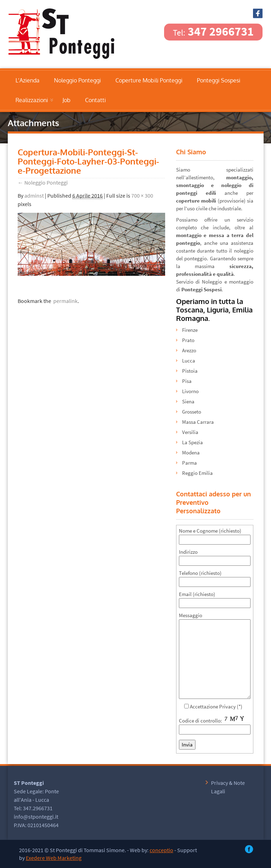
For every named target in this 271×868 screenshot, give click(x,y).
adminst (34, 196)
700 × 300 (142, 196)
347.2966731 (38, 808)
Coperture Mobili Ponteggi (149, 80)
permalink (64, 301)
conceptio (161, 850)
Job (67, 100)
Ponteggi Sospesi (219, 80)
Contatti (95, 100)
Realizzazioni (32, 100)
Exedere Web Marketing (54, 858)
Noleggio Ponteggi (77, 80)
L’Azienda (28, 80)
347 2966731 (213, 31)
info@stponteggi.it (36, 817)
